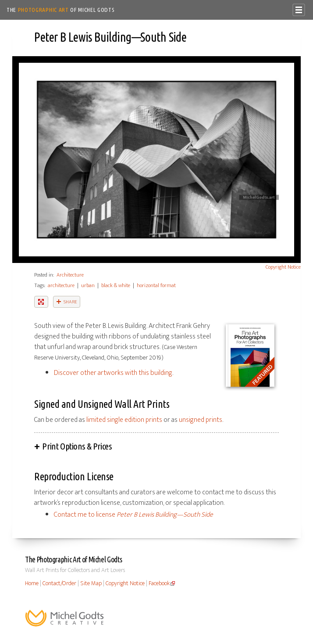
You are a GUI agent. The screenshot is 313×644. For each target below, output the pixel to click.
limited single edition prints (124, 420)
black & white (116, 285)
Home (32, 583)
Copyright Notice (283, 267)
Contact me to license (133, 515)
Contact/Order (59, 583)
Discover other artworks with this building (113, 373)
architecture (61, 285)
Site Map (91, 583)
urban (88, 285)
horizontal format (156, 285)
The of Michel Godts (61, 10)
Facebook (159, 583)
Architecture (70, 275)
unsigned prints (201, 420)
